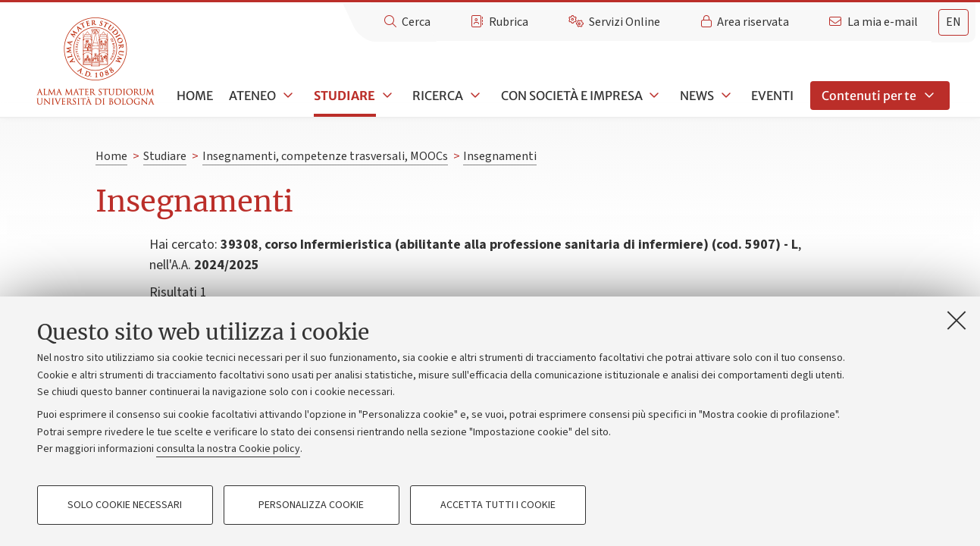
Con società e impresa (572, 96)
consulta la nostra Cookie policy (228, 449)
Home (195, 96)
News (697, 96)
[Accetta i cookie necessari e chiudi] (957, 320)
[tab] (953, 22)
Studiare (344, 96)
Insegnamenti (500, 156)
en (953, 22)
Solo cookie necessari (125, 505)
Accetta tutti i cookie (498, 505)
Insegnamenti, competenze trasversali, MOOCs (325, 156)
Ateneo (252, 96)
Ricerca (438, 96)
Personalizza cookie (311, 505)
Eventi (772, 96)
